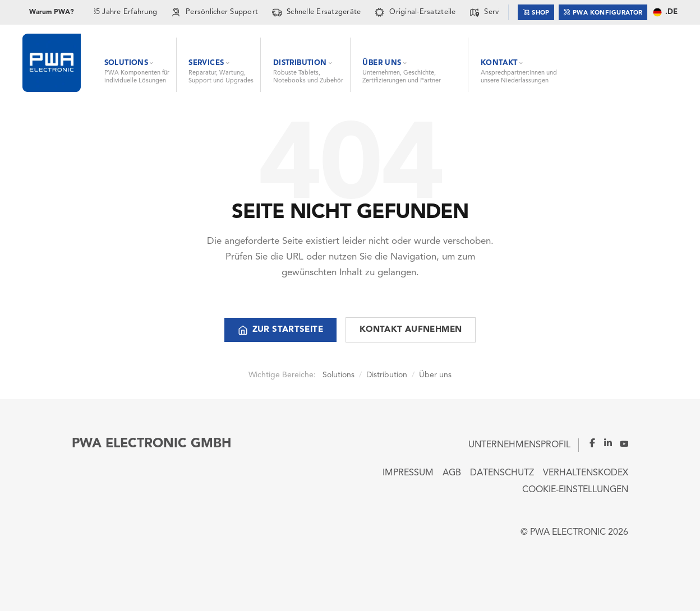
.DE (665, 12)
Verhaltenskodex (586, 473)
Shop (536, 12)
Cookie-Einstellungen (575, 490)
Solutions (339, 375)
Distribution (387, 375)
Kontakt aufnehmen (411, 330)
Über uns (435, 375)
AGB (452, 473)
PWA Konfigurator (603, 12)
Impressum (408, 473)
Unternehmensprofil (519, 445)
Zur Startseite (280, 330)
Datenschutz (502, 473)
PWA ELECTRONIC (568, 533)
